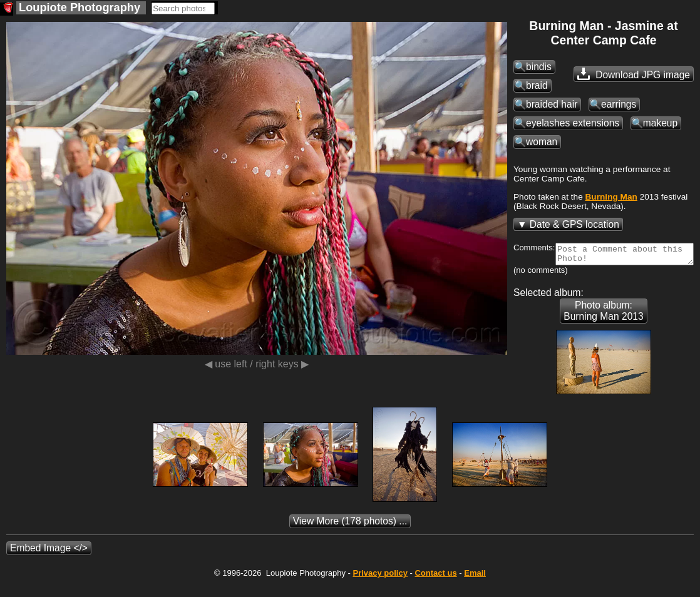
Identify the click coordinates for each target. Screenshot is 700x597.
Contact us (435, 586)
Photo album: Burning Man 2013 (603, 324)
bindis (539, 67)
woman (542, 142)
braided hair (552, 104)
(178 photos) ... (350, 534)
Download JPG (634, 74)
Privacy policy (380, 586)
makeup (660, 123)
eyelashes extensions (573, 123)
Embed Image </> (49, 561)
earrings (619, 104)
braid (537, 85)
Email (475, 586)
